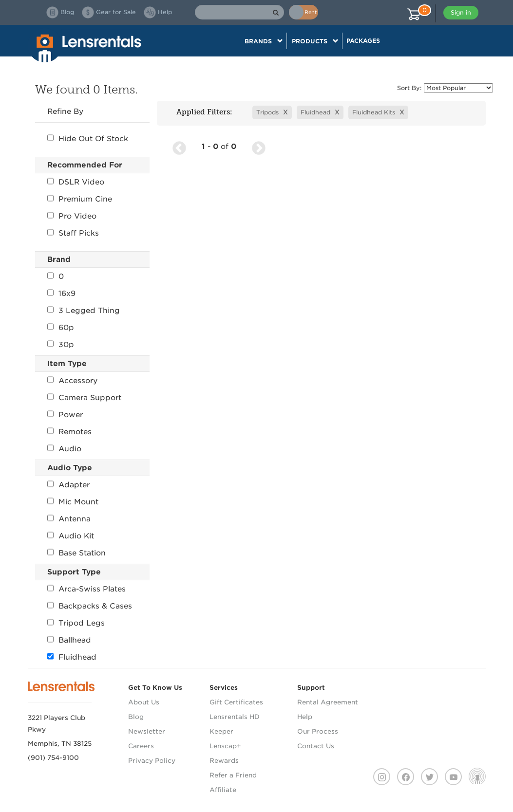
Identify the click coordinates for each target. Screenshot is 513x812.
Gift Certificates (236, 702)
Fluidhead (72, 657)
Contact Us (316, 746)
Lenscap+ (225, 746)
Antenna (69, 519)
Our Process (318, 731)
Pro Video (72, 216)
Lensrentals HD (235, 717)
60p (61, 328)
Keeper (221, 731)
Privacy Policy (152, 761)
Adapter (68, 485)
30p (61, 345)
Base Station (76, 553)
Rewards (224, 761)
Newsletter (147, 731)
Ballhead (69, 640)
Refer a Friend (233, 775)
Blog (136, 717)
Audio (64, 449)
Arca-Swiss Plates (86, 589)
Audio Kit (71, 536)
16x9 (61, 294)
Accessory (72, 381)
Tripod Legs (76, 623)
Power (65, 415)
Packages (363, 41)
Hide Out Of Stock (88, 139)
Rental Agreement (328, 702)
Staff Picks (73, 233)
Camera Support (84, 398)
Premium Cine (80, 199)
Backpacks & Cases (90, 606)
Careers (141, 746)
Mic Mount (73, 502)
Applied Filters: (201, 112)
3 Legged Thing (84, 311)
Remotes (69, 432)
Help (305, 717)
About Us (144, 702)
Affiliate (223, 790)
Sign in (461, 12)
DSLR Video (76, 182)
